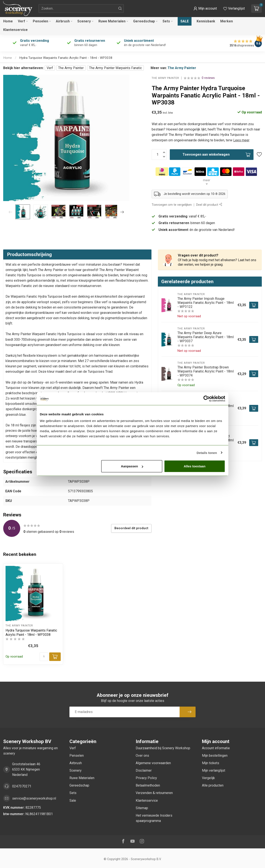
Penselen (40, 21)
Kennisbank (206, 21)
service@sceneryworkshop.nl (34, 798)
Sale (185, 21)
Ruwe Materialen (112, 21)
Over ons (142, 756)
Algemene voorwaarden (153, 763)
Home (8, 21)
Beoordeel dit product (131, 528)
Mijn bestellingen (215, 756)
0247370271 (22, 786)
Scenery (84, 21)
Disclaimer (144, 770)
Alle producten (213, 785)
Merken (227, 21)
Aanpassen (132, 466)
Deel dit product (209, 205)
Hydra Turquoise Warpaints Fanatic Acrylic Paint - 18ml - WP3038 (66, 58)
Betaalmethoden (148, 785)
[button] (205, 9)
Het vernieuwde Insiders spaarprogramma (154, 818)
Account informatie (216, 748)
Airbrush (63, 21)
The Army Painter (71, 68)
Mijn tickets (211, 763)
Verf (22, 21)
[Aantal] (44, 657)
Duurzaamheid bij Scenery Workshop (163, 748)
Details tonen (207, 453)
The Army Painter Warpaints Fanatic (115, 68)
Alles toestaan (195, 466)
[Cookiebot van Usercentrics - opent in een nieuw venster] (207, 398)
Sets (166, 21)
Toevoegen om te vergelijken (172, 205)
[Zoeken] (120, 9)
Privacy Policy (146, 778)
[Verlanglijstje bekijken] (234, 9)
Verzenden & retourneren (154, 793)
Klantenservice (15, 30)
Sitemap (142, 808)
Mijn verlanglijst (214, 770)
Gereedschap (144, 21)
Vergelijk (208, 778)
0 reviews (208, 78)
